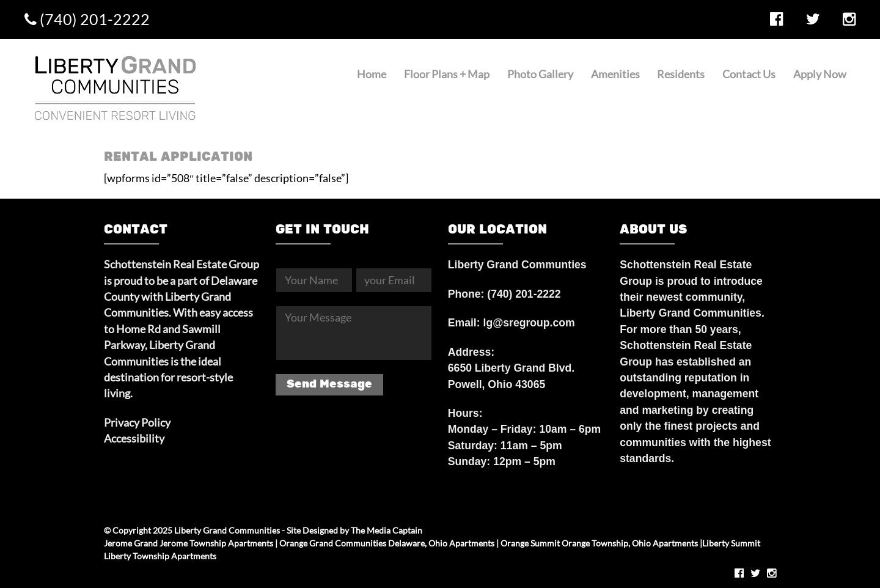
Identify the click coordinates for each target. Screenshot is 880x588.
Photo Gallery (540, 74)
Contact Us (749, 74)
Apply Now (820, 74)
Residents (681, 74)
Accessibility (134, 439)
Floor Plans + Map (447, 74)
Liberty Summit (731, 543)
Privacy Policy (137, 423)
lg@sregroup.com (529, 323)
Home (372, 74)
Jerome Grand (131, 543)
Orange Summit (530, 543)
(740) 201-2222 (87, 19)
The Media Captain (387, 530)
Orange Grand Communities (333, 543)
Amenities (615, 74)
